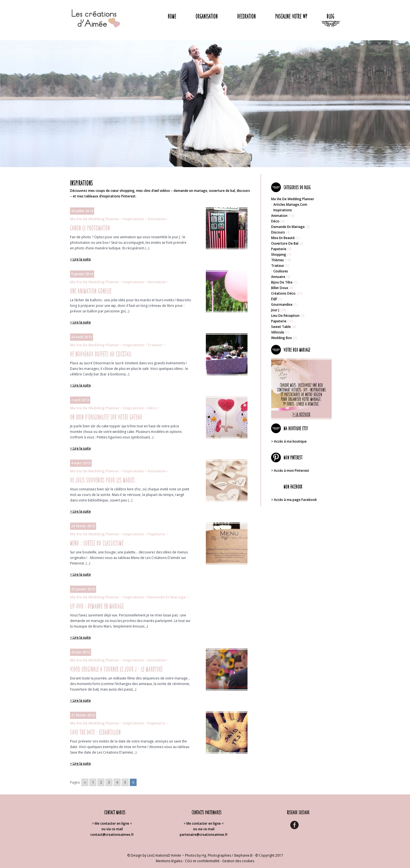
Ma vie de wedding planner (95, 219)
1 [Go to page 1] (93, 782)
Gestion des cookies (238, 861)
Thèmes (277, 260)
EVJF (274, 299)
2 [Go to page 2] (101, 782)
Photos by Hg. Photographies (208, 855)
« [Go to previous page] (85, 782)
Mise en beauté (283, 238)
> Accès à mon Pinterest (290, 471)
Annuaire (278, 277)
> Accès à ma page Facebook (294, 500)
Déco (152, 408)
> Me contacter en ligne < (112, 823)
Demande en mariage (167, 597)
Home (172, 16)
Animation (157, 219)
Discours (278, 232)
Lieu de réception (285, 316)
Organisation (207, 16)
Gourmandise (282, 304)
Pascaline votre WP (291, 16)
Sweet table (281, 327)
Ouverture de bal (285, 243)
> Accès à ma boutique (289, 441)
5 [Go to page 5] (125, 782)
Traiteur (155, 345)
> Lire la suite (80, 259)
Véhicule (278, 332)
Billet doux (280, 288)
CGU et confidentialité (202, 861)
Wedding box (282, 338)
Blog (330, 16)
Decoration (247, 16)
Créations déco (283, 293)
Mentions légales (169, 861)
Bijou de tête (282, 282)
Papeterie (156, 534)
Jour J (275, 310)
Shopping (279, 254)
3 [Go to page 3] (109, 782)
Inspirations (133, 219)
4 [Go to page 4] (117, 782)
